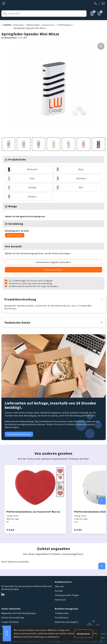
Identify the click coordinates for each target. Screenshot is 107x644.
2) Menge (11, 206)
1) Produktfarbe (15, 159)
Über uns (59, 586)
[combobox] (41, 14)
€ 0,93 (78, 529)
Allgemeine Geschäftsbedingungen (19, 613)
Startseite (19, 25)
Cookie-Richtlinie (10, 621)
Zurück (7, 25)
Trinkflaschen (62, 613)
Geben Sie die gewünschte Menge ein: (25, 216)
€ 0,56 (10, 529)
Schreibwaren (62, 617)
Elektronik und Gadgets (67, 621)
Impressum (60, 599)
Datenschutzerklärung (13, 617)
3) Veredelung (14, 224)
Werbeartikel (33, 25)
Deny (95, 633)
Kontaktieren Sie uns (19, 434)
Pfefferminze (65, 25)
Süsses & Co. (49, 25)
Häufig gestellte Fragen (67, 595)
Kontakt (59, 590)
